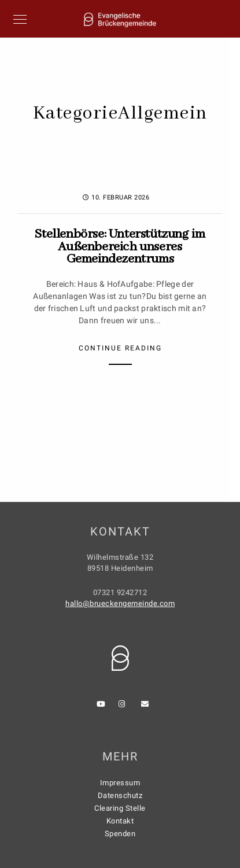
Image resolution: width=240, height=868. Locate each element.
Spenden (120, 834)
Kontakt (120, 821)
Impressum (120, 783)
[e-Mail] (147, 706)
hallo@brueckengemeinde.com (120, 603)
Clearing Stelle (120, 808)
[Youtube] (102, 706)
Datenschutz (120, 795)
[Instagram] (124, 706)
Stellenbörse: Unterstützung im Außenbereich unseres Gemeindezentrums (120, 247)
